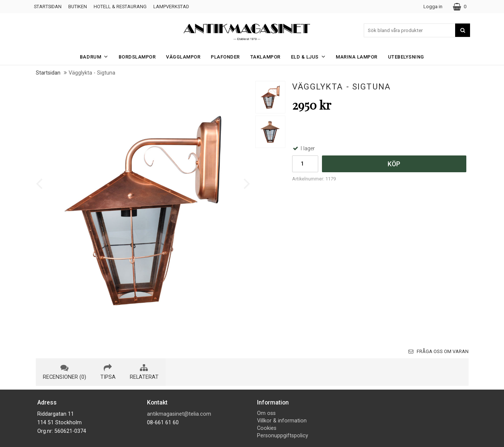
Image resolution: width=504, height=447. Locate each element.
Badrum (96, 56)
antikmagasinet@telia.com (179, 414)
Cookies (267, 428)
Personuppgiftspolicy (283, 436)
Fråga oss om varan (439, 351)
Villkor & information (282, 421)
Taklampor (265, 57)
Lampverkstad (171, 7)
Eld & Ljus (311, 56)
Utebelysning (406, 57)
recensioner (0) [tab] (65, 372)
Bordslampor (137, 57)
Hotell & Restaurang (120, 7)
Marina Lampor (357, 57)
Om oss (266, 413)
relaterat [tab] (144, 372)
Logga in (433, 7)
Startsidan (48, 7)
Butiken (78, 7)
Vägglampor (183, 57)
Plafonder (225, 57)
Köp (394, 164)
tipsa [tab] (108, 372)
